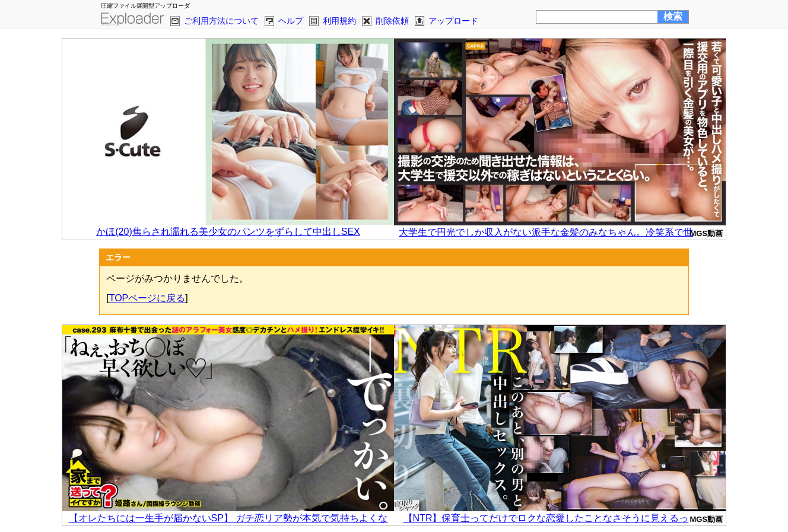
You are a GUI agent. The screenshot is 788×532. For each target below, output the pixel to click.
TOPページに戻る (147, 298)
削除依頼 (392, 21)
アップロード (453, 21)
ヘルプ (291, 21)
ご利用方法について (221, 21)
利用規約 (339, 21)
